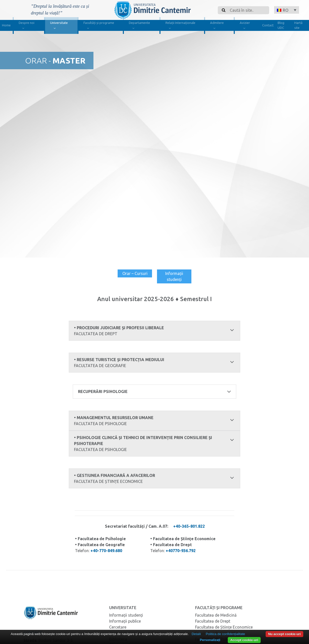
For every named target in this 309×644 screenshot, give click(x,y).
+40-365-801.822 (189, 526)
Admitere (217, 26)
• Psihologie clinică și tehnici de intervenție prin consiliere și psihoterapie (155, 444)
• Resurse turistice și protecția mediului (155, 363)
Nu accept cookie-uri (284, 634)
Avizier (245, 26)
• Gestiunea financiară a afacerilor (155, 479)
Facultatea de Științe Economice (224, 627)
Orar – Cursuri (135, 273)
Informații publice (125, 621)
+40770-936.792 (181, 550)
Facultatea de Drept (213, 621)
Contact (268, 25)
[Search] (248, 10)
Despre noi (27, 26)
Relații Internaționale (180, 26)
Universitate (59, 26)
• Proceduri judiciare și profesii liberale (155, 331)
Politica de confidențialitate (226, 634)
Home (6, 25)
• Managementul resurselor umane (155, 421)
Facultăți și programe (99, 26)
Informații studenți (174, 276)
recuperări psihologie (155, 391)
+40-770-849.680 (106, 550)
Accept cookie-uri (244, 640)
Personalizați (210, 640)
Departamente (139, 26)
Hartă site (298, 25)
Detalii (196, 634)
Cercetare (118, 627)
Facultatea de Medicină (216, 615)
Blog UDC (281, 25)
